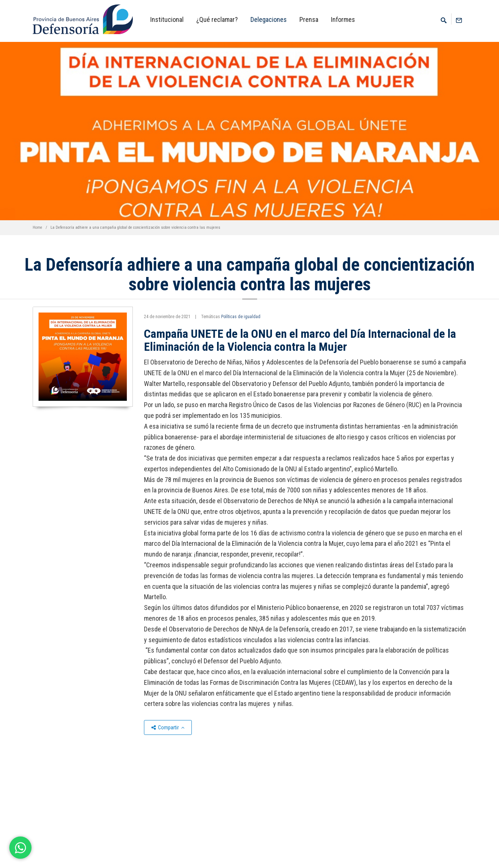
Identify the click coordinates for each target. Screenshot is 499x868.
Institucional (167, 19)
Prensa (309, 19)
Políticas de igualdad (241, 317)
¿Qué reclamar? (217, 19)
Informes (343, 19)
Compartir (168, 727)
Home (37, 227)
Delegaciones (269, 19)
